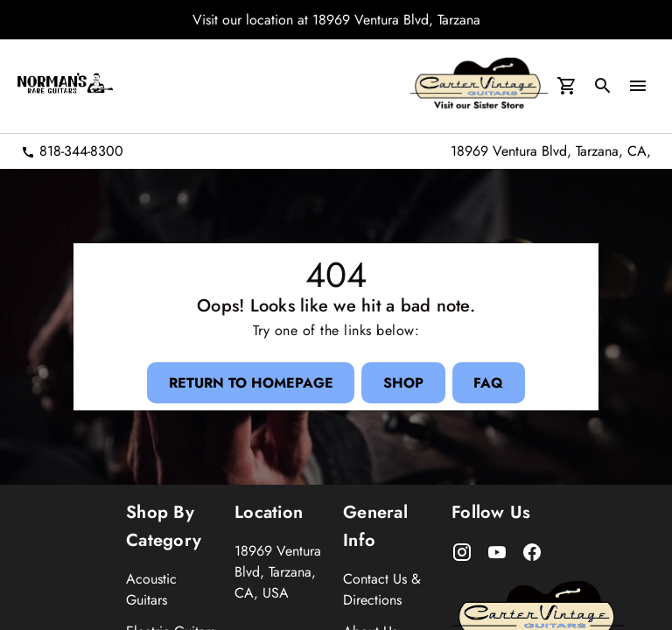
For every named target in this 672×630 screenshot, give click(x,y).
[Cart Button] (566, 87)
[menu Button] (638, 87)
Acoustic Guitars (151, 589)
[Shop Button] (403, 383)
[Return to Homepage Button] (250, 383)
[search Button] (603, 87)
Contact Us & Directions (382, 589)
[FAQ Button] (489, 383)
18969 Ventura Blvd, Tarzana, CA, (551, 151)
